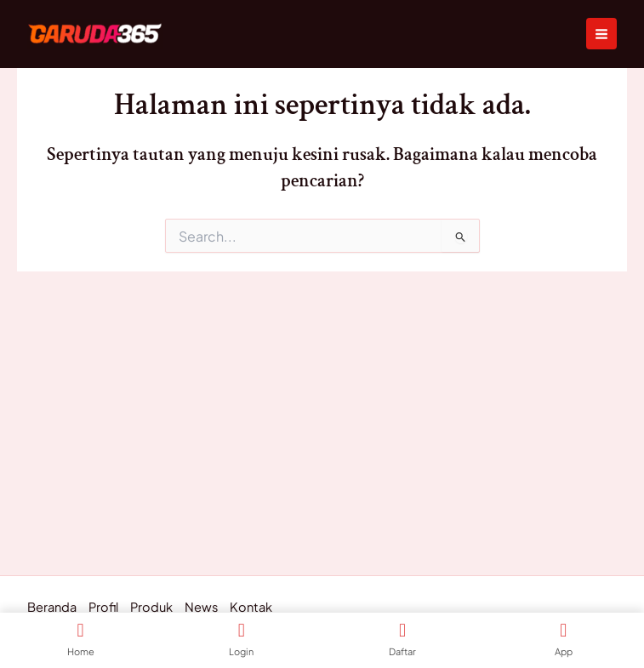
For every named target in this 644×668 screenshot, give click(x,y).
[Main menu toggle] (601, 33)
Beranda (52, 608)
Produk (151, 608)
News (201, 608)
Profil (103, 608)
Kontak (251, 608)
